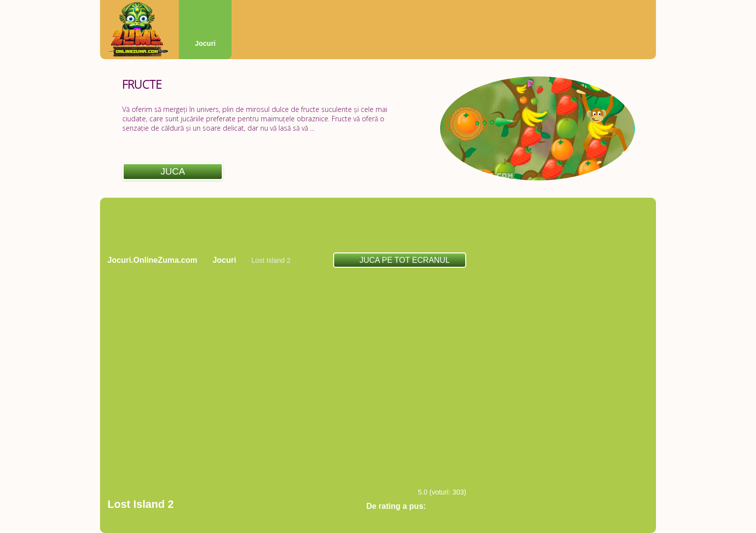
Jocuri (205, 43)
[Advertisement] (378, 225)
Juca (173, 171)
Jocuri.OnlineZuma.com (152, 260)
